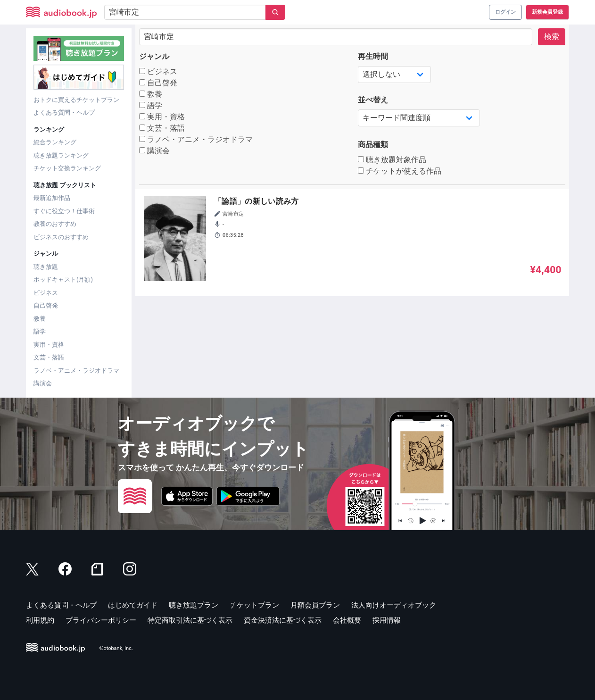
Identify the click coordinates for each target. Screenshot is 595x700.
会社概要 (347, 620)
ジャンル (154, 56)
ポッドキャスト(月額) (63, 279)
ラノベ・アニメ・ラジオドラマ (76, 371)
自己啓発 (46, 305)
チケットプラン (254, 605)
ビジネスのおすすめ (61, 237)
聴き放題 (46, 267)
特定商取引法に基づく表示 (190, 620)
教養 (40, 319)
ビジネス (46, 293)
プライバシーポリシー (101, 620)
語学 (40, 331)
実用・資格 (49, 345)
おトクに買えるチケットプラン (76, 100)
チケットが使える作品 (400, 171)
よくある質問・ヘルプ (64, 112)
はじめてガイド (133, 605)
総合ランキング (55, 142)
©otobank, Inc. (116, 648)
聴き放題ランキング (61, 155)
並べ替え (373, 100)
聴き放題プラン (194, 605)
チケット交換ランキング (67, 168)
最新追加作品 (52, 198)
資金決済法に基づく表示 (283, 620)
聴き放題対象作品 (392, 160)
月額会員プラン (315, 605)
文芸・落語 (49, 357)
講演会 (43, 383)
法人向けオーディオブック (394, 605)
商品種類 (373, 145)
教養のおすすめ (55, 224)
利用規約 (40, 620)
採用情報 (387, 620)
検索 (552, 37)
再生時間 (373, 56)
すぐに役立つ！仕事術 (64, 211)
